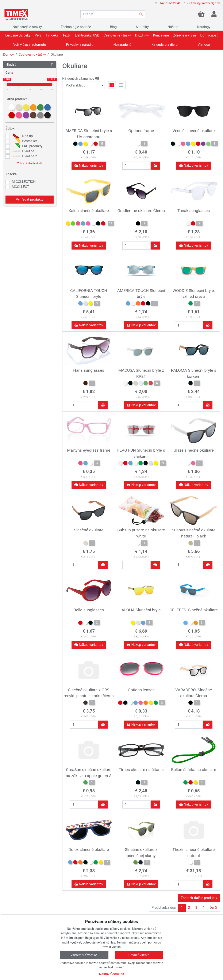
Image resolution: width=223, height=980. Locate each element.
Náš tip (22, 136)
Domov (8, 55)
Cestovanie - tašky (32, 55)
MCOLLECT (20, 187)
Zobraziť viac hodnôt (30, 163)
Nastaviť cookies (111, 974)
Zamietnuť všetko (84, 955)
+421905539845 (170, 3)
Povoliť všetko (139, 955)
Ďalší (213, 908)
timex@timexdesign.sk (205, 3)
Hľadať (30, 64)
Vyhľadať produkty (30, 199)
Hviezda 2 (24, 156)
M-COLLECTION (24, 182)
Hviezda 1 (24, 151)
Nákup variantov (89, 165)
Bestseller (24, 141)
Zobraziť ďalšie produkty (199, 898)
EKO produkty (27, 146)
